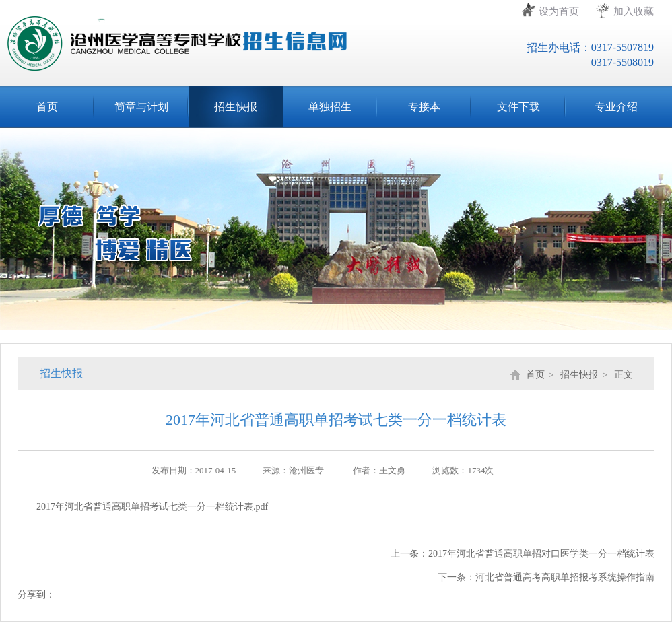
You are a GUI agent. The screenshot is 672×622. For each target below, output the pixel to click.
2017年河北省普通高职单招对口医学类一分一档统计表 (541, 554)
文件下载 (518, 107)
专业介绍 (616, 107)
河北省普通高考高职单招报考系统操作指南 (565, 577)
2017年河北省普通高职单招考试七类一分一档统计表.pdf (152, 507)
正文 (624, 375)
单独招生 (330, 107)
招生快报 (236, 107)
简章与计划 (141, 107)
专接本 (424, 107)
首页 (47, 107)
